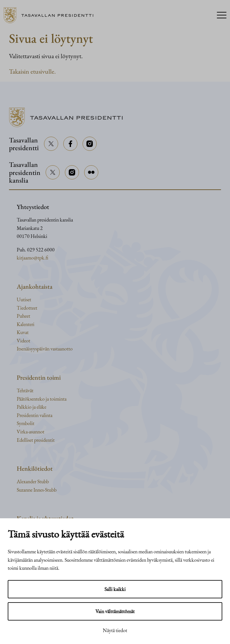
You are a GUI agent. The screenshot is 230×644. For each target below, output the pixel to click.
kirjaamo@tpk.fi (32, 258)
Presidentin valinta (35, 415)
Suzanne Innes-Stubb (37, 490)
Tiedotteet (27, 308)
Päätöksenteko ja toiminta (42, 399)
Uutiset (24, 299)
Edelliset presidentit (36, 440)
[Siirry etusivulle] (51, 15)
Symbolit (26, 423)
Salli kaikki (115, 589)
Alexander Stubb (33, 481)
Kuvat (23, 332)
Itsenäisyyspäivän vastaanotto (45, 349)
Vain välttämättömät (115, 611)
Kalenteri (26, 324)
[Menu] (222, 16)
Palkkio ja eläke (31, 407)
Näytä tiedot (115, 630)
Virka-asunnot (31, 432)
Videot (23, 341)
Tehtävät (25, 390)
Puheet (23, 316)
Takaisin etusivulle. (32, 71)
